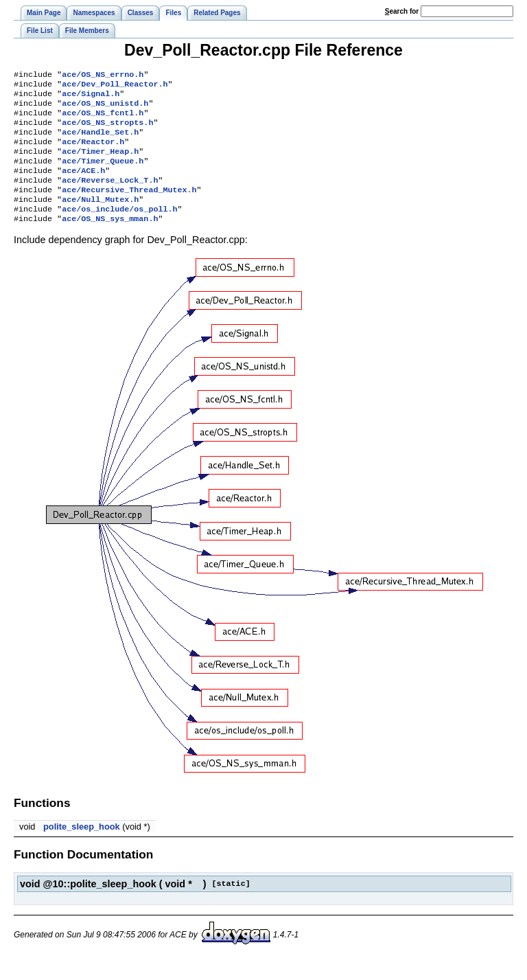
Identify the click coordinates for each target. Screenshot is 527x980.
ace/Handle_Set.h (100, 141)
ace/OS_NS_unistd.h (105, 109)
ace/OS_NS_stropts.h (107, 130)
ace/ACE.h (83, 185)
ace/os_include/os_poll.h (119, 229)
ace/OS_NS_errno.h (103, 76)
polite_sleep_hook (82, 848)
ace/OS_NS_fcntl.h (103, 119)
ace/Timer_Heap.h (100, 163)
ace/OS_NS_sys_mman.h (110, 240)
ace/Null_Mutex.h (100, 218)
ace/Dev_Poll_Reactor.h (115, 87)
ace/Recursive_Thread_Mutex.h (129, 207)
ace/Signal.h (91, 98)
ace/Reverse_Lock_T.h (110, 196)
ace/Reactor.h (93, 152)
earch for (402, 11)
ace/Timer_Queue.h (103, 174)
